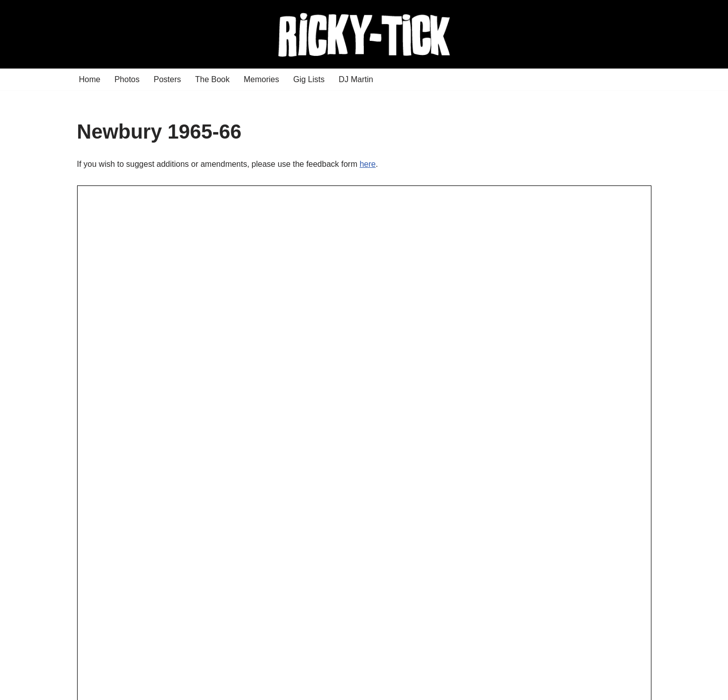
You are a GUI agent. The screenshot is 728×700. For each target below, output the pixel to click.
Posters (167, 79)
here (368, 164)
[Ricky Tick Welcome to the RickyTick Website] (364, 34)
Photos (127, 79)
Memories (261, 79)
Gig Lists (309, 79)
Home (90, 79)
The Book (212, 79)
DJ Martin (356, 79)
